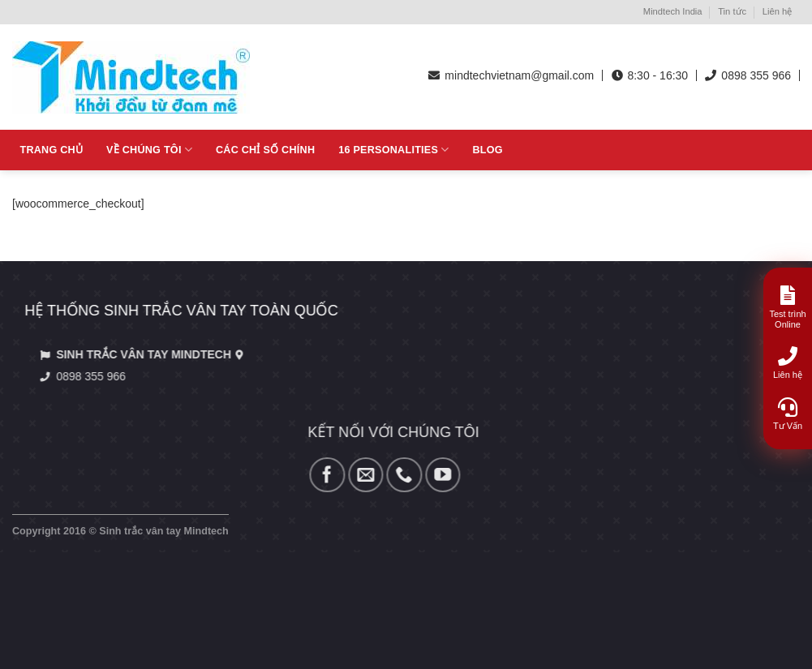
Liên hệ (777, 11)
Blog (487, 150)
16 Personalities (393, 150)
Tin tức (732, 11)
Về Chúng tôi (149, 150)
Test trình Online (787, 307)
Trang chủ (51, 150)
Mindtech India (673, 11)
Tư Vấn (788, 414)
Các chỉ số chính (265, 150)
